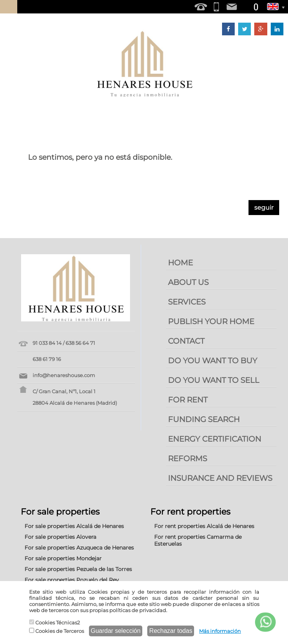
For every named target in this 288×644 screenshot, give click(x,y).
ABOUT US (188, 282)
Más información (220, 631)
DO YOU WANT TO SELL (214, 380)
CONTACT (186, 341)
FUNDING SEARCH (204, 419)
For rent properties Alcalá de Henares (204, 526)
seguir (264, 208)
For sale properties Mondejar (63, 558)
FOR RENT (188, 400)
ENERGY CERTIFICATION (215, 439)
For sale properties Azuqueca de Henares (79, 548)
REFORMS (188, 459)
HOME (180, 263)
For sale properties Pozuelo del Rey (72, 580)
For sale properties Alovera (60, 537)
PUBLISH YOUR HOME (211, 321)
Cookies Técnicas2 (54, 622)
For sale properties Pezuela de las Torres (78, 569)
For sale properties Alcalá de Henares (74, 526)
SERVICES (187, 302)
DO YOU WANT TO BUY (213, 361)
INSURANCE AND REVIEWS (220, 478)
